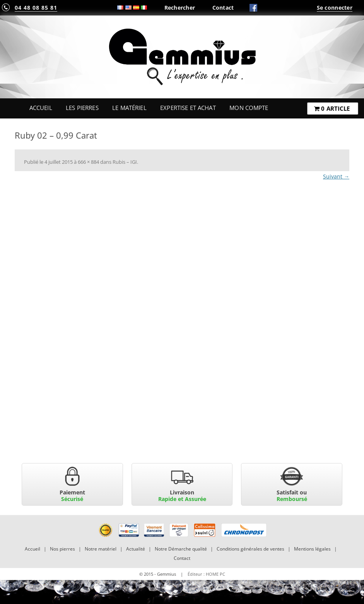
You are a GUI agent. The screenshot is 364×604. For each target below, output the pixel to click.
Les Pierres (82, 108)
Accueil (41, 108)
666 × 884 (88, 162)
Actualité (136, 549)
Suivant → (336, 176)
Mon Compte (249, 108)
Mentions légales (312, 549)
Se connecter (335, 8)
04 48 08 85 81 (36, 8)
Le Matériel (129, 108)
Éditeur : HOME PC (206, 574)
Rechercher (180, 8)
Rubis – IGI (125, 162)
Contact (223, 8)
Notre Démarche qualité (181, 549)
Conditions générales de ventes (250, 549)
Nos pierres (62, 549)
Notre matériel (101, 549)
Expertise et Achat (188, 108)
